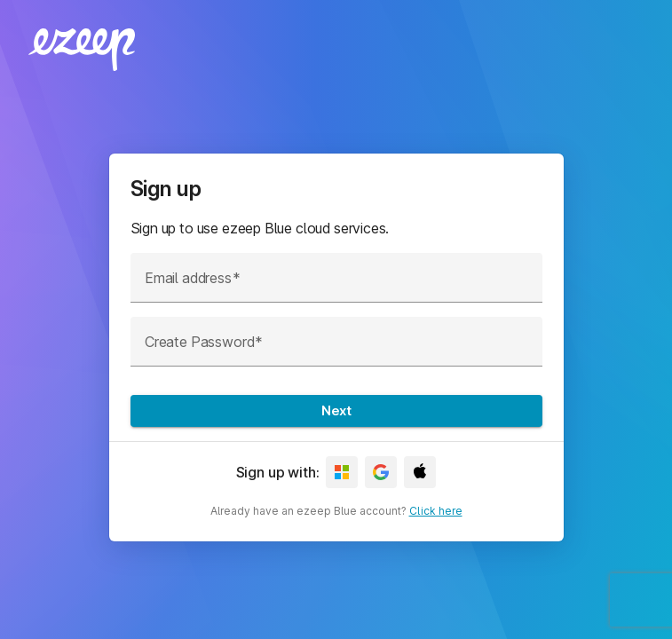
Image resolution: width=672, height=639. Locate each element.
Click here (436, 511)
